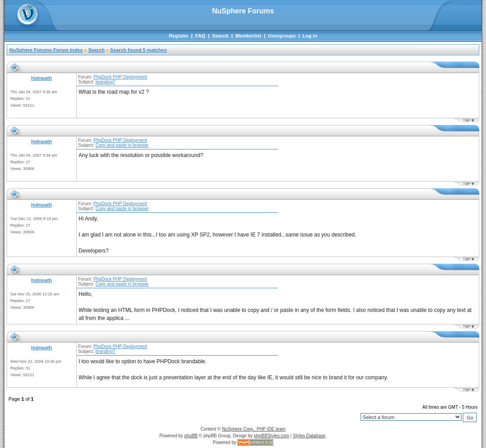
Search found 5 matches (139, 50)
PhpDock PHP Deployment (120, 77)
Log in (310, 36)
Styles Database (309, 436)
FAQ (200, 36)
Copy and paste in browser (122, 145)
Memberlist (248, 36)
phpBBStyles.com (272, 436)
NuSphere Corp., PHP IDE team (254, 429)
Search (220, 36)
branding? (105, 82)
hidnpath (42, 78)
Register (179, 36)
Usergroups (282, 36)
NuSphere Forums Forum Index (46, 50)
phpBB (191, 436)
